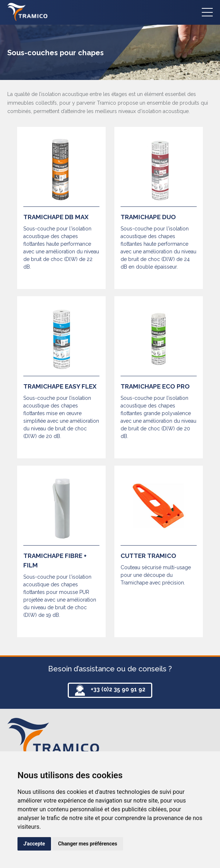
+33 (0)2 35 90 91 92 (118, 689)
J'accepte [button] (34, 844)
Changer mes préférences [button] (88, 844)
